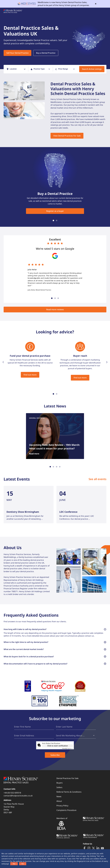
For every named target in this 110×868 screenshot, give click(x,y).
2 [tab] (57, 221)
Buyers (60, 783)
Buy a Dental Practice (46, 53)
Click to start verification (58, 746)
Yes (14, 864)
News (59, 796)
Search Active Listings (92, 69)
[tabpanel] (55, 38)
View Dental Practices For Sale (67, 136)
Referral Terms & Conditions (69, 792)
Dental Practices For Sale (67, 778)
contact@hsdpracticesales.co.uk (18, 796)
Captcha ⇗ (68, 748)
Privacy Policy (62, 806)
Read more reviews (55, 309)
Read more (34, 454)
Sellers (59, 787)
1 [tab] (53, 221)
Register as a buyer (55, 211)
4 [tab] (60, 467)
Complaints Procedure (66, 810)
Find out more (30, 375)
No (23, 864)
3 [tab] (58, 298)
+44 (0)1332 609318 (12, 793)
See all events (97, 479)
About (59, 801)
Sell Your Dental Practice (17, 53)
